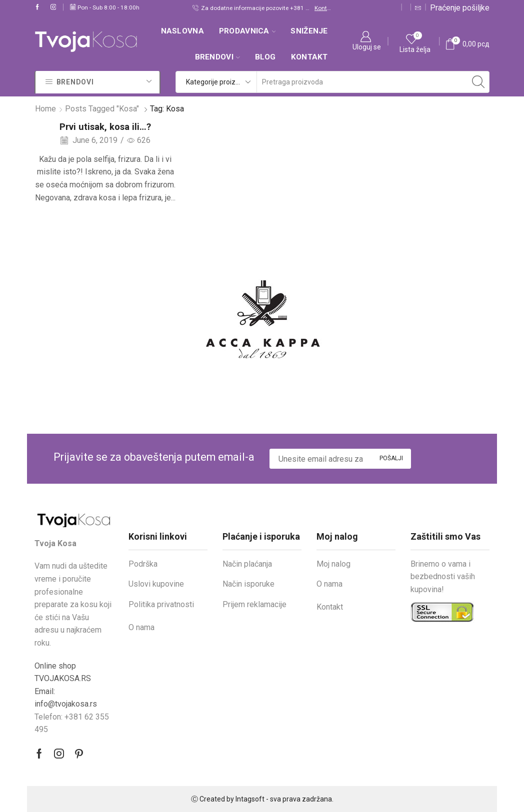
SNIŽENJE (309, 31)
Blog (265, 57)
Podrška (143, 564)
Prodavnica (247, 31)
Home (45, 109)
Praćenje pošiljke (460, 8)
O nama (141, 627)
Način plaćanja (247, 564)
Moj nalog (333, 564)
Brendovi (217, 57)
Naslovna (182, 31)
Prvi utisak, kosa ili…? (105, 127)
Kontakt (323, 8)
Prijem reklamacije (254, 604)
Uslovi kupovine (156, 584)
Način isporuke (248, 584)
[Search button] (478, 82)
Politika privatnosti (161, 604)
